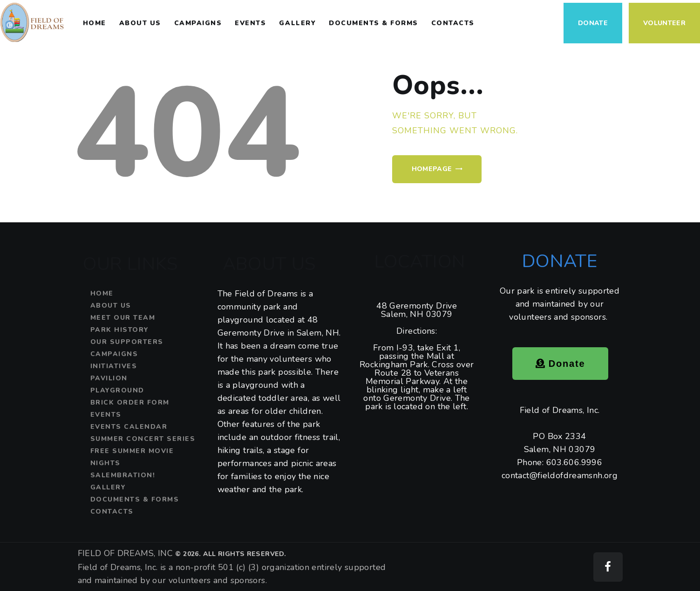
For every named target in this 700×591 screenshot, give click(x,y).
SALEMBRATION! (123, 475)
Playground (117, 390)
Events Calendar (129, 427)
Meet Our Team (123, 318)
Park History (120, 330)
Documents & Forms (135, 499)
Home (102, 293)
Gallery (108, 487)
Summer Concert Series (143, 439)
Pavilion (109, 378)
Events (106, 415)
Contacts (112, 512)
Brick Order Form (130, 402)
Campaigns (114, 354)
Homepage (432, 169)
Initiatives (114, 366)
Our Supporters (127, 342)
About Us (111, 306)
